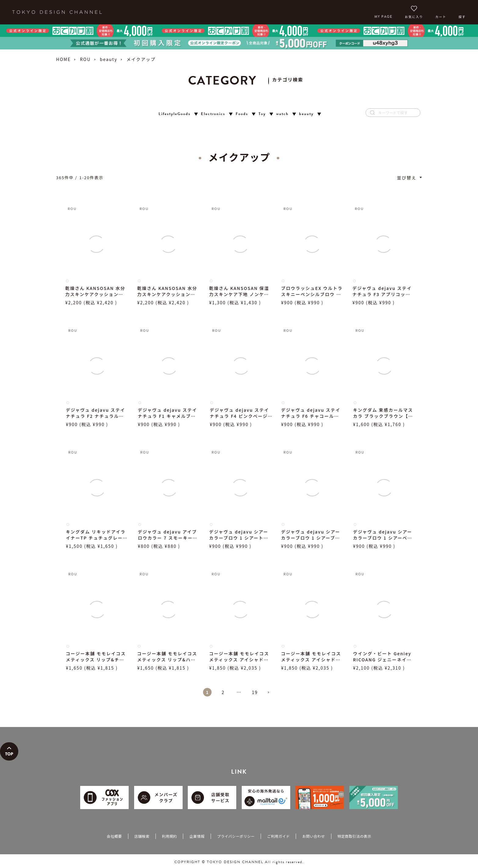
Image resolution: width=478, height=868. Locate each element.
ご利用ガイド (278, 836)
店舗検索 (142, 836)
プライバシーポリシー (236, 836)
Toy (262, 114)
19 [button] (255, 692)
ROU (85, 59)
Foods (242, 114)
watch (282, 114)
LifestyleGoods (175, 114)
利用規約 (169, 836)
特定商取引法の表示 (354, 836)
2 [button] (223, 692)
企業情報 (197, 836)
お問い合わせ (313, 836)
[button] (271, 695)
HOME (63, 59)
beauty (109, 59)
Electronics (213, 114)
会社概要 (114, 836)
